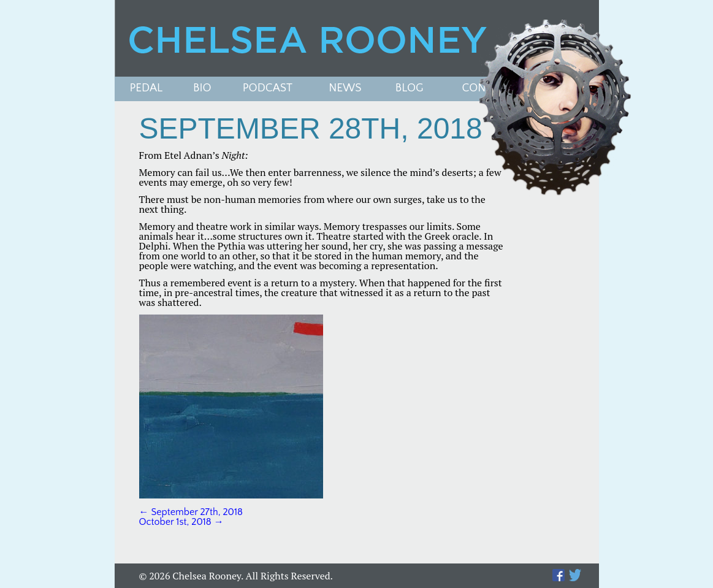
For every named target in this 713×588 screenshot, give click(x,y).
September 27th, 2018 (191, 512)
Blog (410, 89)
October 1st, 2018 (181, 522)
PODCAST (268, 89)
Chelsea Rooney (356, 38)
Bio (202, 89)
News (345, 89)
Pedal (147, 89)
